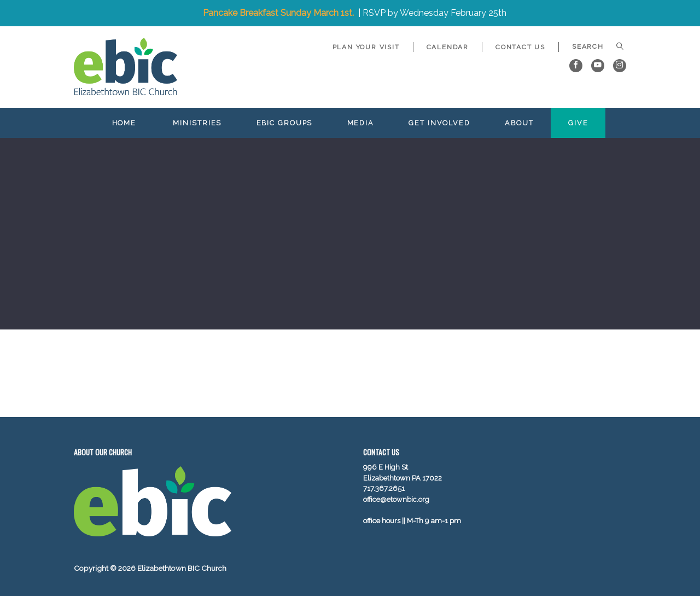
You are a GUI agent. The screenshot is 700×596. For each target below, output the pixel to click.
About (519, 123)
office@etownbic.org (396, 499)
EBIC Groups (285, 123)
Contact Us (520, 47)
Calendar (448, 47)
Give (578, 123)
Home (124, 123)
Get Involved (439, 123)
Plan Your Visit (366, 47)
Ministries (197, 123)
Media (361, 123)
